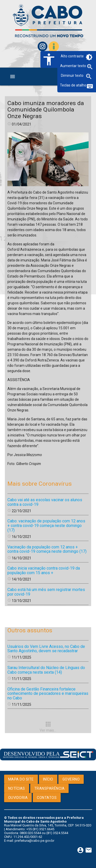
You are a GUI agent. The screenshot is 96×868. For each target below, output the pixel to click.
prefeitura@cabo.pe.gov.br (34, 841)
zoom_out (89, 77)
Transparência (50, 788)
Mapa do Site (21, 779)
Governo (71, 779)
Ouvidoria (18, 798)
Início (48, 779)
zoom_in (90, 67)
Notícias (17, 788)
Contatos (47, 798)
